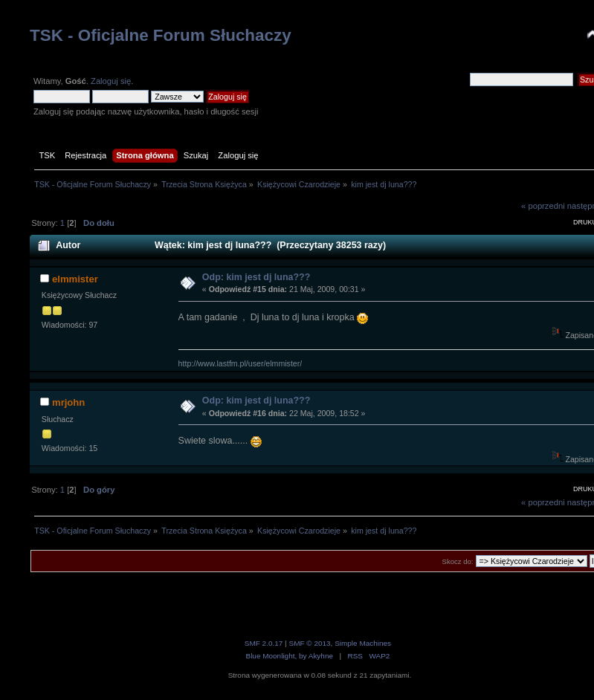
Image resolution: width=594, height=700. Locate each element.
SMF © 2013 (309, 643)
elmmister (75, 279)
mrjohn (68, 402)
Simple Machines (363, 643)
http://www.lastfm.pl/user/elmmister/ (240, 363)
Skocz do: (458, 561)
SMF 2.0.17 (264, 643)
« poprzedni (543, 206)
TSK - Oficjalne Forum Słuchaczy (161, 35)
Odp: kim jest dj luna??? (256, 277)
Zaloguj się (111, 81)
